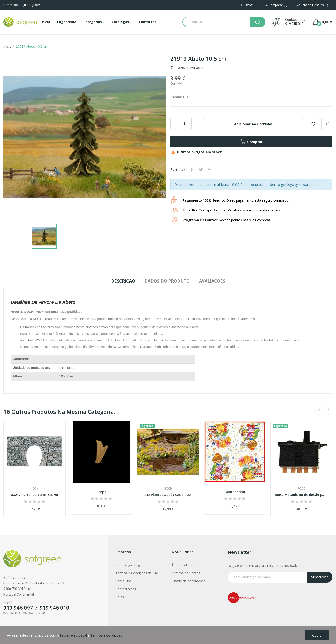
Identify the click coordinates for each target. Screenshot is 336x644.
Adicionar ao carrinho (253, 124)
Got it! (317, 635)
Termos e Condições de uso (137, 573)
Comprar (252, 142)
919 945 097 (18, 608)
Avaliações (212, 281)
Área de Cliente (183, 565)
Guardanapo (235, 492)
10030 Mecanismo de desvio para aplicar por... (301, 495)
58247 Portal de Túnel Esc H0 (35, 495)
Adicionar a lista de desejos (313, 124)
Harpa (101, 492)
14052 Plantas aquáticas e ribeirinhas (168, 495)
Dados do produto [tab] (167, 281)
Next (329, 411)
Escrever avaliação (189, 68)
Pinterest (210, 170)
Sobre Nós (124, 581)
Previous (319, 411)
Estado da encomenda (189, 581)
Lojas (120, 597)
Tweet (201, 170)
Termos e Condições (106, 635)
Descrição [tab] (123, 281)
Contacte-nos (126, 589)
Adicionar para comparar (327, 124)
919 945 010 (294, 24)
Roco (302, 489)
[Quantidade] (184, 124)
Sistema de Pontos (186, 573)
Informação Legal (129, 565)
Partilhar (192, 170)
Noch (35, 489)
